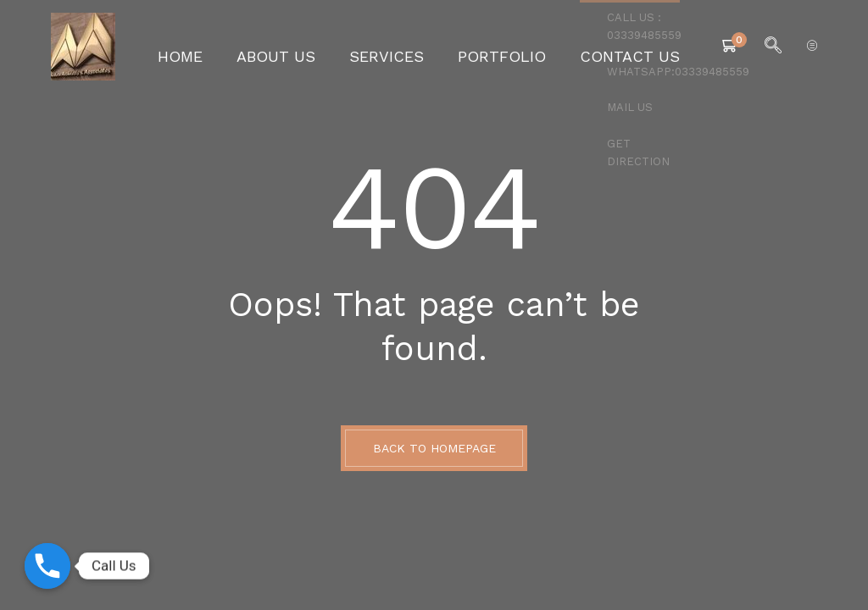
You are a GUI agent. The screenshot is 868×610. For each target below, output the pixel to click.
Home (221, 47)
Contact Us (596, 47)
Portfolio (491, 47)
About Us (302, 47)
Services (395, 47)
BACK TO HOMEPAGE (434, 448)
